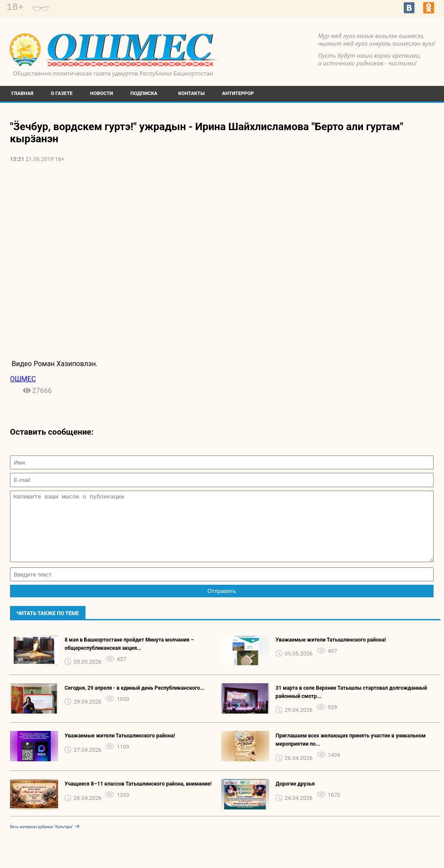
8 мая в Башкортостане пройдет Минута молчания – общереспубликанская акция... (129, 657)
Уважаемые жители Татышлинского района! (331, 653)
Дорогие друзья (295, 797)
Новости (102, 93)
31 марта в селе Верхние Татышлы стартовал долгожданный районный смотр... (351, 705)
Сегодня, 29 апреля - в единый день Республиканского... (135, 701)
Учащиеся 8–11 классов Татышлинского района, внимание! (138, 797)
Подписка (144, 93)
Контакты (191, 93)
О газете (62, 93)
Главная (22, 93)
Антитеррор (238, 93)
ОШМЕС (23, 379)
